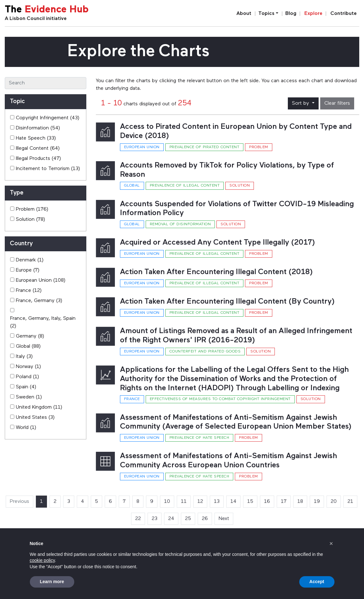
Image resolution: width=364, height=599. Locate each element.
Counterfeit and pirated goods (205, 352)
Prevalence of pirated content (205, 147)
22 (138, 519)
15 (250, 502)
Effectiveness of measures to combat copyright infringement (220, 399)
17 (284, 502)
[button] (331, 543)
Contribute (344, 14)
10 (167, 502)
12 (200, 502)
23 (155, 519)
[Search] (46, 83)
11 (184, 502)
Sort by (301, 103)
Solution (240, 186)
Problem (259, 147)
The (47, 10)
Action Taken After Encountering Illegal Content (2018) (216, 272)
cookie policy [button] (42, 560)
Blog (291, 14)
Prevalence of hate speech (199, 438)
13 (217, 502)
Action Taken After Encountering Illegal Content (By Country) (227, 302)
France (132, 399)
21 (350, 502)
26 (205, 519)
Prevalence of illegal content (185, 186)
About (244, 14)
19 (317, 502)
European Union (142, 147)
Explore (313, 14)
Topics (266, 14)
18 (300, 502)
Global (132, 186)
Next (224, 519)
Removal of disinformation (180, 224)
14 (233, 502)
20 (334, 502)
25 (188, 519)
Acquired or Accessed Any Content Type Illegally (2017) (218, 243)
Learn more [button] (52, 582)
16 (267, 502)
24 (171, 519)
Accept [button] (317, 582)
